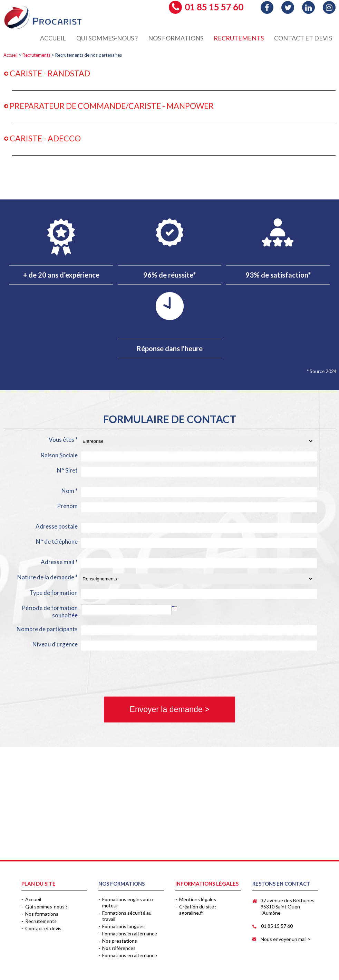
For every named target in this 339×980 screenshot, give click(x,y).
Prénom (67, 506)
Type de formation (54, 593)
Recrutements (36, 55)
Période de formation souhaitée (50, 612)
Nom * (70, 491)
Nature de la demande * (47, 577)
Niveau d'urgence (55, 644)
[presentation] (56, 674)
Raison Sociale (59, 455)
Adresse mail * (59, 562)
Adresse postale (57, 526)
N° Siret (67, 470)
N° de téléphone (57, 542)
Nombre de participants (47, 629)
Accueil (11, 55)
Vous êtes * (63, 440)
